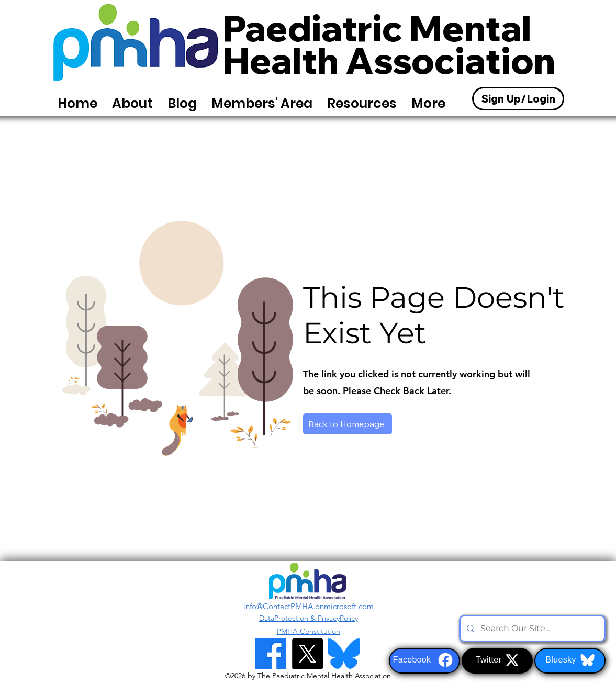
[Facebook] (424, 661)
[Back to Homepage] (348, 424)
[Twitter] (497, 661)
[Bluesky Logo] (344, 654)
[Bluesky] (570, 661)
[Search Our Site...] (531, 629)
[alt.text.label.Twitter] (307, 654)
